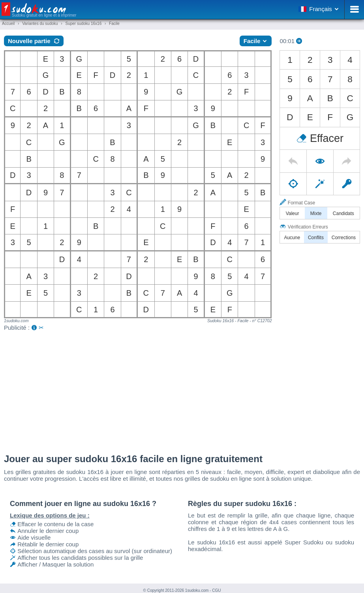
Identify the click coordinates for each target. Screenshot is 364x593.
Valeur (293, 213)
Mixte (316, 213)
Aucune (292, 238)
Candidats (343, 213)
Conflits (316, 238)
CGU (216, 590)
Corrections (344, 238)
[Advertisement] (182, 390)
